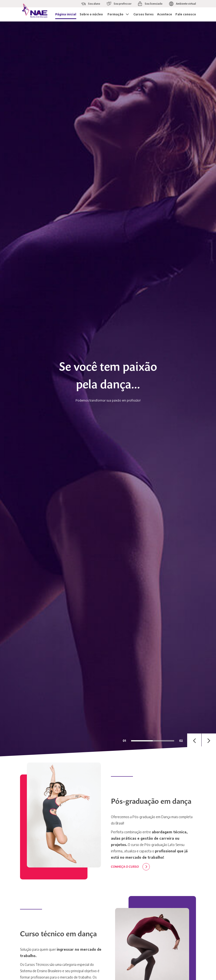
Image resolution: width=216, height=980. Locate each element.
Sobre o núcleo (91, 14)
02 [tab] (181, 741)
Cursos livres (144, 14)
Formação (115, 14)
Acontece (165, 14)
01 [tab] (124, 741)
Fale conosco (186, 14)
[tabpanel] (108, 389)
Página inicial (66, 14)
